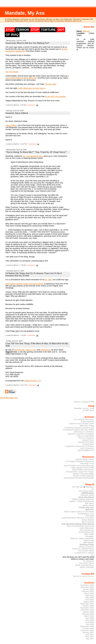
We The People (12, 72)
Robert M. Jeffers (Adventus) (82, 538)
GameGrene (45, 350)
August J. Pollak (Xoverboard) (82, 501)
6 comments (31, 105)
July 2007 (90, 639)
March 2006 (89, 616)
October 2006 (88, 628)
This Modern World (86, 551)
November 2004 (87, 585)
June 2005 (89, 600)
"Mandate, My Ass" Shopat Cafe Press (84, 409)
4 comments (32, 144)
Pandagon (89, 536)
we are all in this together (55, 96)
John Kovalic (19, 350)
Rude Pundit (89, 540)
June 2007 (89, 637)
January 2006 (88, 612)
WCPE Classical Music (84, 565)
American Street (87, 495)
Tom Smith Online (86, 563)
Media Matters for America (83, 470)
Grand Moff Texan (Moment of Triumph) (78, 518)
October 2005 (88, 606)
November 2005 (87, 608)
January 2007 (88, 633)
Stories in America (86, 547)
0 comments (32, 385)
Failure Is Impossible (85, 436)
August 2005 (89, 602)
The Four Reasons (86, 438)
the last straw (51, 84)
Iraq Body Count (87, 463)
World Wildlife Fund (86, 450)
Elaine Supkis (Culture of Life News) (79, 512)
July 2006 (90, 624)
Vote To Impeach (87, 448)
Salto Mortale (88, 543)
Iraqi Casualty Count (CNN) (83, 468)
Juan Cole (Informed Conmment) (80, 526)
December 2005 (87, 610)
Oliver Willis (89, 534)
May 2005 (90, 598)
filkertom (86, 31)
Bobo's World (88, 505)
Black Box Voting (87, 426)
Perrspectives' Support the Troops (80, 472)
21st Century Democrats (84, 419)
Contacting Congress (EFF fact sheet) (78, 430)
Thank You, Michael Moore (83, 549)
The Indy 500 (77, 487)
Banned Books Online (85, 459)
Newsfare (90, 487)
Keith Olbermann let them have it (32, 88)
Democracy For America (84, 432)
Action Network (88, 421)
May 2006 (90, 620)
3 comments (31, 265)
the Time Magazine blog (33, 156)
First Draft (90, 516)
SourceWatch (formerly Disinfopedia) (79, 478)
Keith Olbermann (87, 528)
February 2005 (88, 591)
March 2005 (89, 593)
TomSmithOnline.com (9, 398)
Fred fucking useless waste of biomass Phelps (24, 284)
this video (48, 280)
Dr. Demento (89, 561)
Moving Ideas (88, 444)
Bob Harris (89, 503)
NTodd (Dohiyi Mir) (86, 532)
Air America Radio (86, 491)
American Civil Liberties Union (81, 424)
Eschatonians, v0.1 (86, 514)
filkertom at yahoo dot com (83, 576)
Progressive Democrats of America (80, 446)
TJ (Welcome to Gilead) (84, 553)
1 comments (31, 335)
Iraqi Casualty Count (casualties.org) (79, 466)
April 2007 (90, 635)
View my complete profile (84, 402)
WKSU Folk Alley (87, 567)
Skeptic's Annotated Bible (83, 474)
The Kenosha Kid (87, 530)
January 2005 (88, 589)
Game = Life (31, 350)
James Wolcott (88, 520)
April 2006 (90, 618)
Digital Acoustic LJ (32, 381)
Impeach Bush (88, 440)
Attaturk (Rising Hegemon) (83, 499)
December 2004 (87, 587)
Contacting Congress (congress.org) (79, 428)
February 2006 (88, 614)
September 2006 (87, 626)
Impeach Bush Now (86, 442)
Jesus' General (88, 522)
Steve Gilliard (11, 125)
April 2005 (90, 595)
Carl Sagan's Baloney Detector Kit (80, 461)
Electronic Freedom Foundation (81, 434)
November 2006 (87, 630)
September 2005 (87, 604)
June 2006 (89, 622)
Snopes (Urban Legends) (83, 476)
